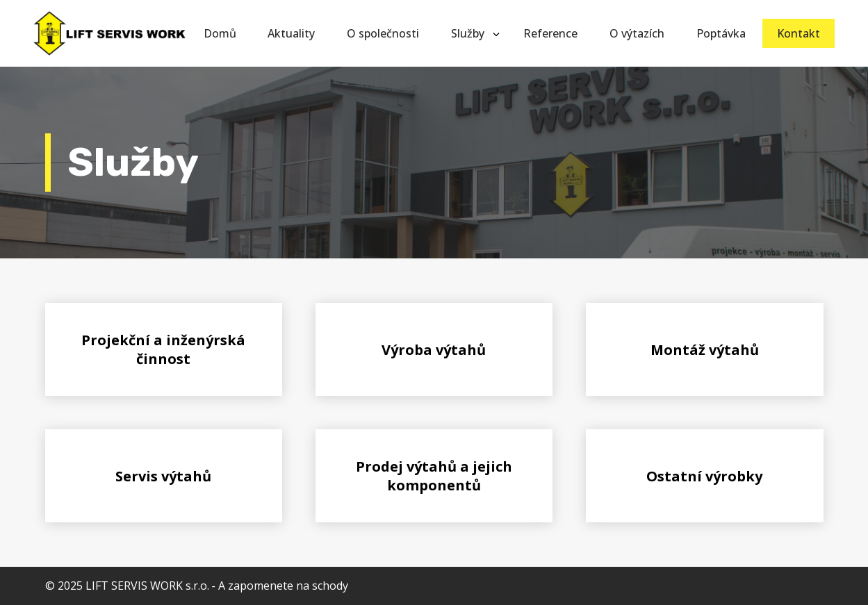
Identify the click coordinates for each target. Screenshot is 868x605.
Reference (550, 33)
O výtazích (637, 33)
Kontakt (799, 33)
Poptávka (721, 33)
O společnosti (383, 33)
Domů (220, 33)
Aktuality (291, 33)
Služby (468, 33)
